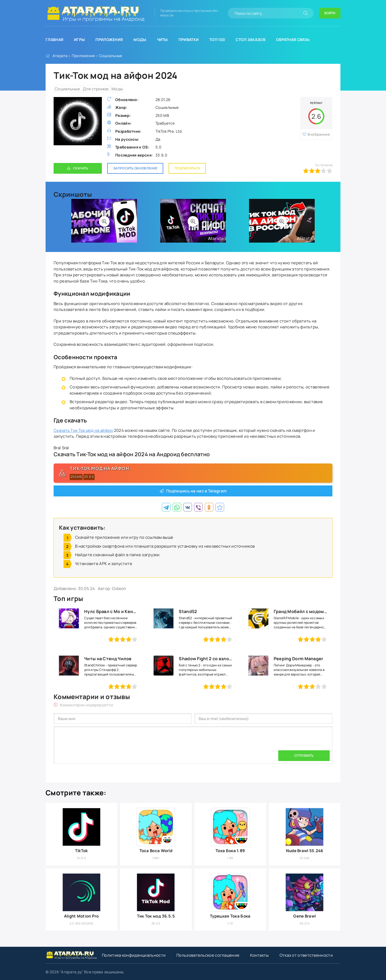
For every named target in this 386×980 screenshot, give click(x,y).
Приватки (189, 40)
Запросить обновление (135, 168)
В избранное (316, 134)
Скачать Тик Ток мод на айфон (83, 430)
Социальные (111, 56)
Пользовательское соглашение (208, 955)
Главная (54, 40)
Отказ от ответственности (306, 955)
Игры (79, 40)
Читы (162, 40)
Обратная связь (293, 40)
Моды (140, 40)
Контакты (259, 955)
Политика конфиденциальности (134, 955)
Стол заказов (250, 40)
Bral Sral (61, 448)
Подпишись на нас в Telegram (196, 491)
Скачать (81, 168)
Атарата (60, 56)
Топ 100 (217, 40)
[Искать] (306, 13)
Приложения (109, 40)
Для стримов (96, 89)
